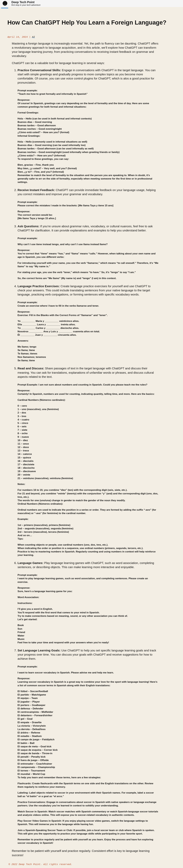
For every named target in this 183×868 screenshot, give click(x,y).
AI (33, 37)
